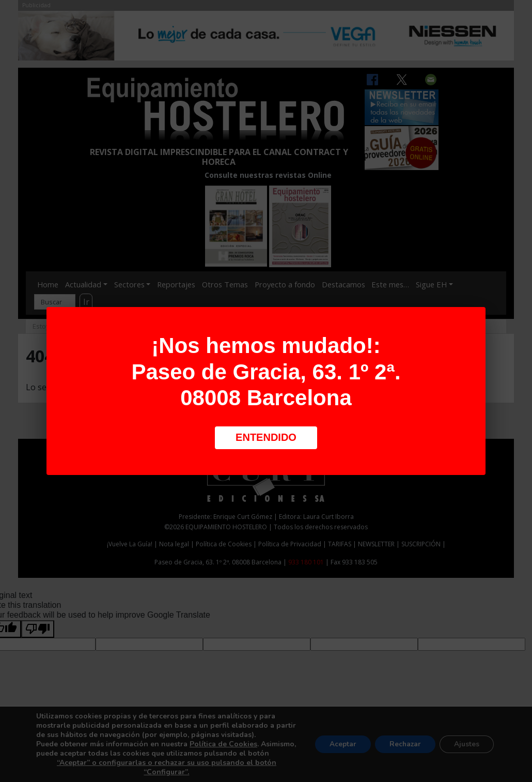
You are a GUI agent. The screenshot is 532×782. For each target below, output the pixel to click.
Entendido (266, 437)
